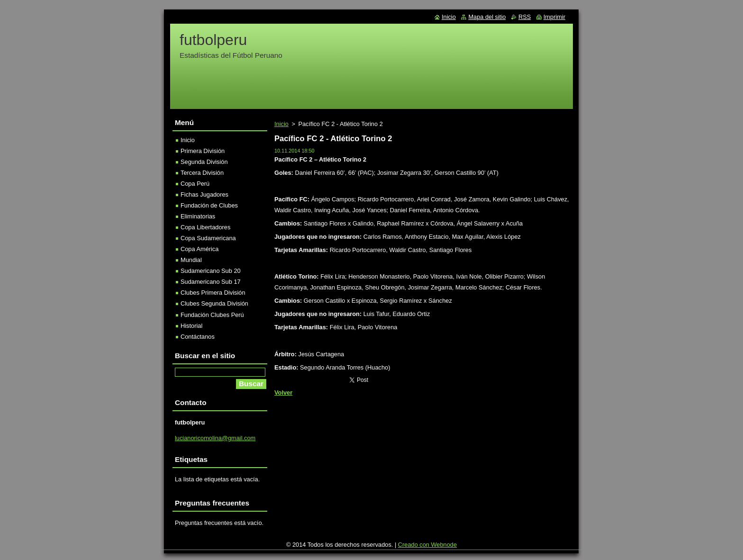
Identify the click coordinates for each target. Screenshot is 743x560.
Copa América (199, 249)
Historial (191, 326)
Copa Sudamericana (208, 238)
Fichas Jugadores (204, 194)
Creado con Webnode (427, 545)
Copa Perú (195, 184)
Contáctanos (198, 337)
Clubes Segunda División (214, 303)
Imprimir (554, 17)
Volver (283, 393)
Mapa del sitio (487, 17)
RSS (525, 17)
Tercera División (202, 173)
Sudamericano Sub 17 (211, 282)
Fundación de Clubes (209, 205)
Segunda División (204, 162)
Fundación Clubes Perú (212, 315)
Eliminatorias (198, 216)
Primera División (203, 151)
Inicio (281, 124)
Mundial (191, 260)
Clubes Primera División (213, 293)
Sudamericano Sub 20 (211, 271)
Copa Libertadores (205, 227)
